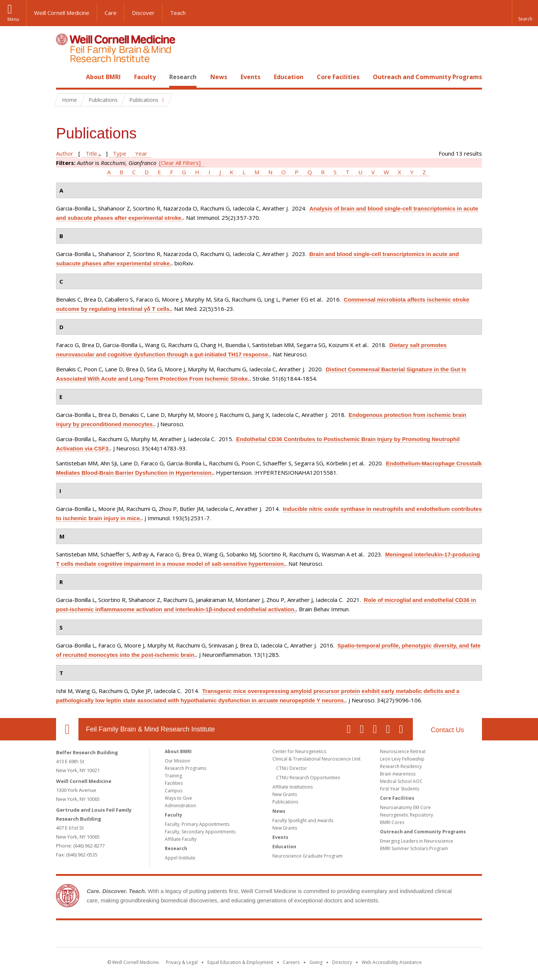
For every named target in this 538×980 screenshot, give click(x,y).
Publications (285, 802)
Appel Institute (180, 858)
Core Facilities (338, 77)
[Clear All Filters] (180, 163)
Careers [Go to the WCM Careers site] (291, 962)
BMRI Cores (392, 822)
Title (91, 153)
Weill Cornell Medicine (62, 13)
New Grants (285, 794)
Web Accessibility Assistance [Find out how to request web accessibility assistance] (392, 962)
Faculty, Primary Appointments (197, 824)
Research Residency (401, 766)
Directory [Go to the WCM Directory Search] (342, 962)
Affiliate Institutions (293, 787)
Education (289, 77)
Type (120, 153)
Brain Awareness (398, 774)
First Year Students (400, 789)
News (219, 77)
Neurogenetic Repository (406, 815)
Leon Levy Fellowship (402, 759)
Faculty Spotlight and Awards (303, 820)
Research (183, 77)
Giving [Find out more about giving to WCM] (316, 962)
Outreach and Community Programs (427, 77)
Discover (143, 13)
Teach (178, 13)
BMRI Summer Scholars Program (414, 848)
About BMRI (103, 77)
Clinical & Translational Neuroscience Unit (316, 759)
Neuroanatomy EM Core (405, 807)
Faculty (145, 77)
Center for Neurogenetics (299, 751)
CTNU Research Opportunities (308, 778)
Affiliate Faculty (181, 839)
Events (251, 77)
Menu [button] (13, 19)
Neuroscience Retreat (403, 751)
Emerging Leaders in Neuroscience (417, 841)
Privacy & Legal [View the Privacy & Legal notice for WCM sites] (182, 962)
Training (173, 776)
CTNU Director (292, 768)
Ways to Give (178, 798)
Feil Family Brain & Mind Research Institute (150, 729)
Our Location (67, 729)
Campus (174, 791)
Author (65, 153)
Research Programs (185, 768)
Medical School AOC (401, 781)
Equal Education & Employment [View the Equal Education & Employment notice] (240, 962)
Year (141, 153)
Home (64, 77)
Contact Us (447, 730)
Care (111, 13)
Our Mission (177, 761)
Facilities (174, 783)
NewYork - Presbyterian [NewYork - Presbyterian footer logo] (332, 935)
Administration (180, 806)
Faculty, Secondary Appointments (200, 832)
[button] (525, 13)
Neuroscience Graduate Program (307, 856)
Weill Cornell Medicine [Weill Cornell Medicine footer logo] (214, 935)
